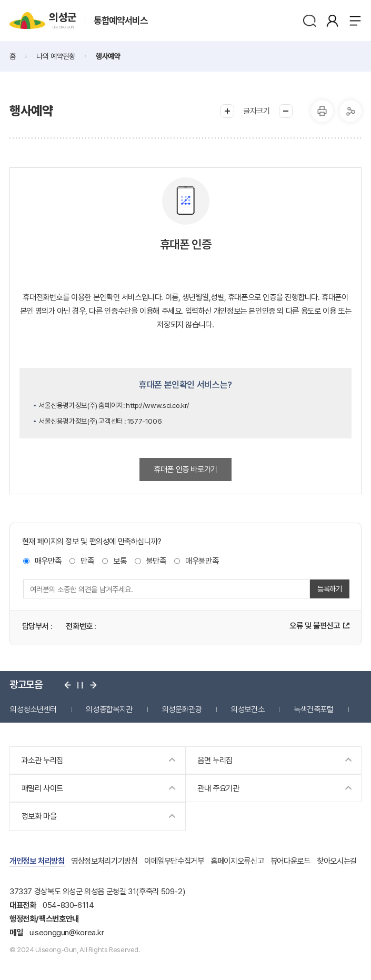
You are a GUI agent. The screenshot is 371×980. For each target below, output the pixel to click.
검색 (309, 21)
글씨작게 (286, 111)
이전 (68, 685)
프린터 (322, 111)
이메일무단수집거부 (174, 861)
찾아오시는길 (337, 861)
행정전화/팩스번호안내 (44, 919)
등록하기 (329, 589)
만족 (87, 561)
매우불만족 (202, 561)
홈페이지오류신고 (237, 861)
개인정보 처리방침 (37, 861)
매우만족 (48, 561)
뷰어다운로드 (290, 861)
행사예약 (108, 56)
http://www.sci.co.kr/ (158, 405)
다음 (93, 685)
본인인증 (332, 21)
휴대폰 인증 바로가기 (185, 469)
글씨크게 (227, 111)
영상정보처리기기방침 (104, 861)
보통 (120, 561)
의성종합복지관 (109, 709)
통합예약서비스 (121, 21)
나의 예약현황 (56, 56)
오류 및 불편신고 (315, 626)
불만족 (156, 561)
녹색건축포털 (314, 709)
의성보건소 (248, 709)
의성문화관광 (182, 709)
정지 (80, 685)
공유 (350, 111)
